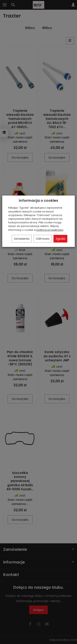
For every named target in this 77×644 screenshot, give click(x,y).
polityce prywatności (50, 230)
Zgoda (60, 239)
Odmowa (43, 239)
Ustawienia (22, 239)
